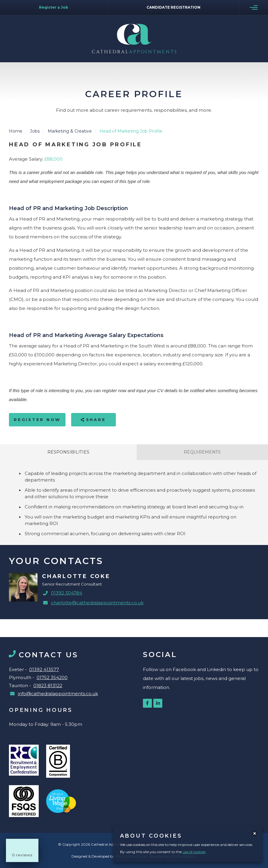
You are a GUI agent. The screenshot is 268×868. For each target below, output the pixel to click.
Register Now (37, 420)
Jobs (35, 131)
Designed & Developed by (110, 856)
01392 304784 (67, 593)
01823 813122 (48, 685)
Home (16, 131)
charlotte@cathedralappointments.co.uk (97, 603)
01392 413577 (44, 669)
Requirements (202, 452)
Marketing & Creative (70, 131)
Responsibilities (68, 452)
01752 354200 (52, 677)
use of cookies (194, 852)
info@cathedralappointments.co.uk (58, 694)
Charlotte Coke (76, 576)
